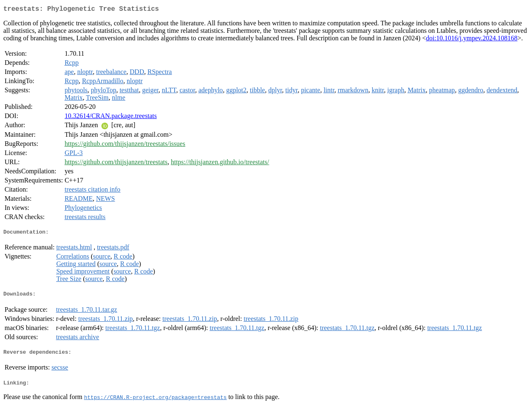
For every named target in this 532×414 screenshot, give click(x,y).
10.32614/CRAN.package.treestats (111, 117)
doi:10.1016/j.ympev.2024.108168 (472, 40)
